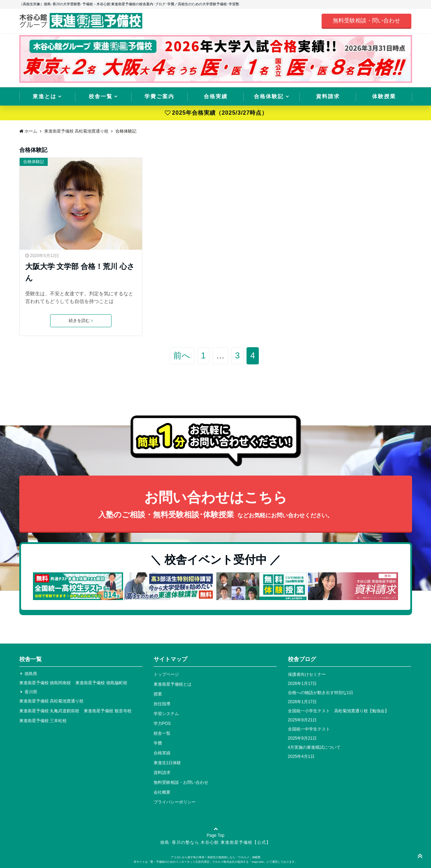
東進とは (45, 96)
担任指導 (162, 704)
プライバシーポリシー (175, 802)
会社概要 (162, 792)
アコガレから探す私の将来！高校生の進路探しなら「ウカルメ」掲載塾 (216, 857)
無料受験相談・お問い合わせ (181, 782)
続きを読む (81, 321)
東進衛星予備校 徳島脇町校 (101, 683)
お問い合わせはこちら (216, 505)
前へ (182, 355)
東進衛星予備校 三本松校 (43, 721)
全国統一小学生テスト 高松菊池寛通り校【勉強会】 (338, 711)
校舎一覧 (101, 96)
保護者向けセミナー (307, 674)
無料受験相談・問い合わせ (366, 21)
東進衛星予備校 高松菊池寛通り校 (51, 701)
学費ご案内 (159, 96)
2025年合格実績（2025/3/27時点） (216, 113)
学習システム (166, 714)
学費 (158, 743)
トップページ (166, 674)
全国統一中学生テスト (309, 729)
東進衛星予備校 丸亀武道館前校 (49, 711)
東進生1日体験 (167, 763)
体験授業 (384, 96)
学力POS (162, 724)
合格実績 (216, 96)
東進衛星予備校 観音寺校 (107, 711)
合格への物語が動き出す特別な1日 (321, 693)
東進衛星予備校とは (173, 684)
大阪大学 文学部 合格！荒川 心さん (80, 272)
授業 (158, 694)
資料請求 (328, 96)
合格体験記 (269, 96)
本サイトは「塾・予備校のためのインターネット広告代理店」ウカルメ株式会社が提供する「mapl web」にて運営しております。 (215, 862)
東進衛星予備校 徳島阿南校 (45, 683)
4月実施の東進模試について (314, 747)
